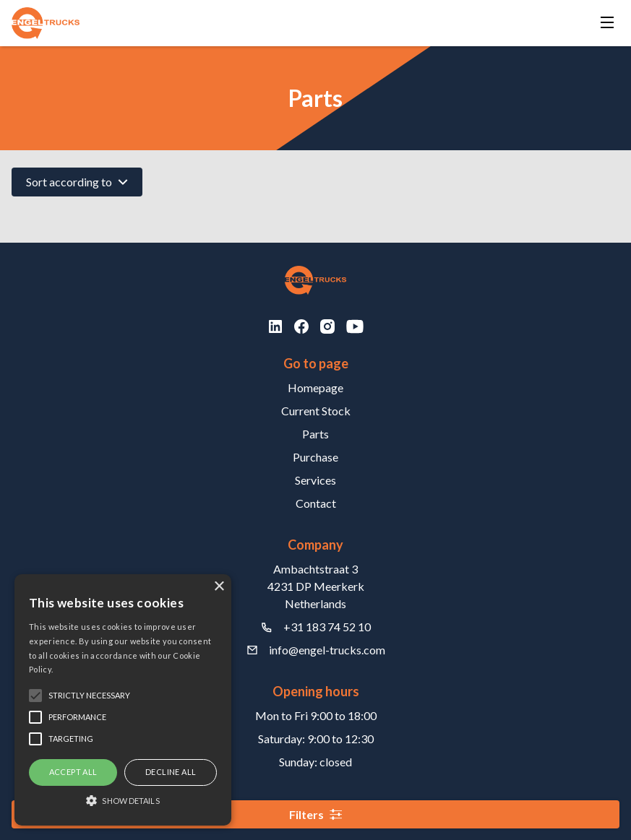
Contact (316, 503)
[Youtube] (355, 326)
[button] (123, 800)
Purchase (315, 457)
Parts (315, 434)
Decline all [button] (171, 772)
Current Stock (316, 411)
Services (315, 480)
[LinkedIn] (275, 326)
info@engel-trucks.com (327, 650)
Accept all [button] (73, 772)
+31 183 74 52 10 (327, 627)
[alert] (123, 700)
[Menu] (607, 23)
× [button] (219, 587)
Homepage (315, 387)
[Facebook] (301, 326)
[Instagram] (327, 326)
